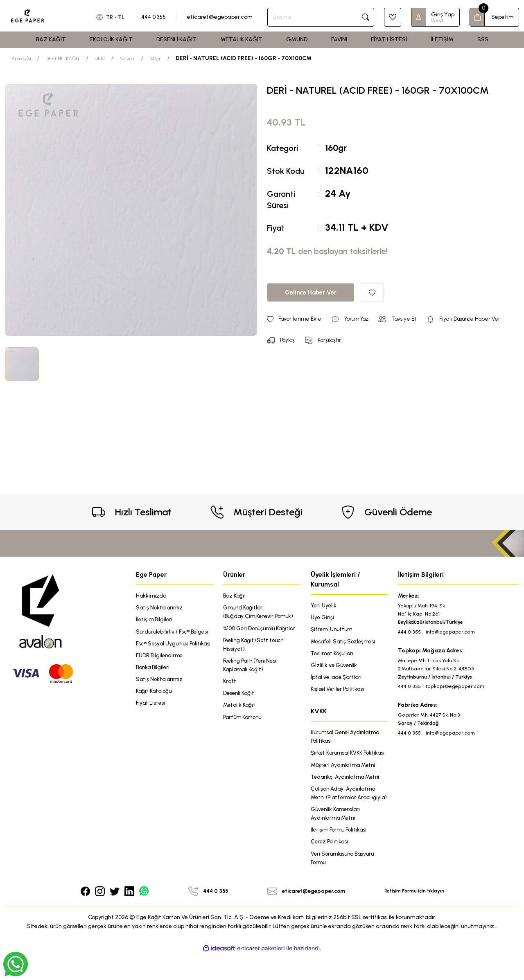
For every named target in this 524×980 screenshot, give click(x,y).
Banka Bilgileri (154, 678)
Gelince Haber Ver (311, 292)
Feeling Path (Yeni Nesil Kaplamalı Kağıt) (253, 667)
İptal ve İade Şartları (338, 679)
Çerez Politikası (330, 866)
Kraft (230, 684)
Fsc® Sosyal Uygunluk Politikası (164, 649)
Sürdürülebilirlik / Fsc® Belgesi (174, 633)
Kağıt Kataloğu (155, 703)
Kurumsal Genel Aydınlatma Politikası (348, 740)
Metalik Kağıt (240, 709)
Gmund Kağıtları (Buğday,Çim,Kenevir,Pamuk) (260, 612)
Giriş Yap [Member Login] (443, 15)
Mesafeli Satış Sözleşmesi (345, 642)
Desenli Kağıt (240, 696)
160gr (338, 147)
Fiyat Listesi (151, 715)
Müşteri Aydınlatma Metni (345, 778)
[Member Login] (419, 17)
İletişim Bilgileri (155, 620)
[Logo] (44, 16)
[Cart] (494, 17)
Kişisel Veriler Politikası (339, 691)
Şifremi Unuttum (333, 630)
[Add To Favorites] (372, 292)
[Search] (323, 17)
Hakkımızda (152, 596)
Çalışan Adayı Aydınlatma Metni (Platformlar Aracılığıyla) (345, 811)
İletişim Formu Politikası (340, 854)
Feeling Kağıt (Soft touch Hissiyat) (256, 646)
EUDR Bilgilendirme (160, 666)
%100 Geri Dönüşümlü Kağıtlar (262, 629)
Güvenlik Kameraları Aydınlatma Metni (337, 837)
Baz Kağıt (236, 596)
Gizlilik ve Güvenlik (335, 667)
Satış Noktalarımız (160, 608)
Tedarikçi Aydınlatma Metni (347, 790)
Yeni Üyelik (324, 606)
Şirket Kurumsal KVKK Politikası (339, 761)
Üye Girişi (323, 618)
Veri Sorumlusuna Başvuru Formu (345, 883)
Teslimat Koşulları (334, 655)
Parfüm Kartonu (244, 721)
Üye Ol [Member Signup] (437, 20)
